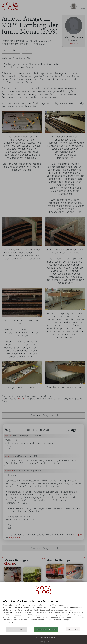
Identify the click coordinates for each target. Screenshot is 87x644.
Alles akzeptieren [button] (46, 629)
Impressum (35, 637)
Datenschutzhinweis (49, 637)
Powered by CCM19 (44, 642)
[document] (43, 613)
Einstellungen (17, 629)
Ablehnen (73, 629)
